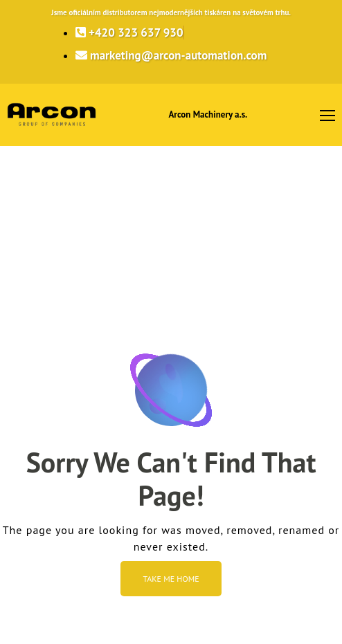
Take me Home (171, 579)
